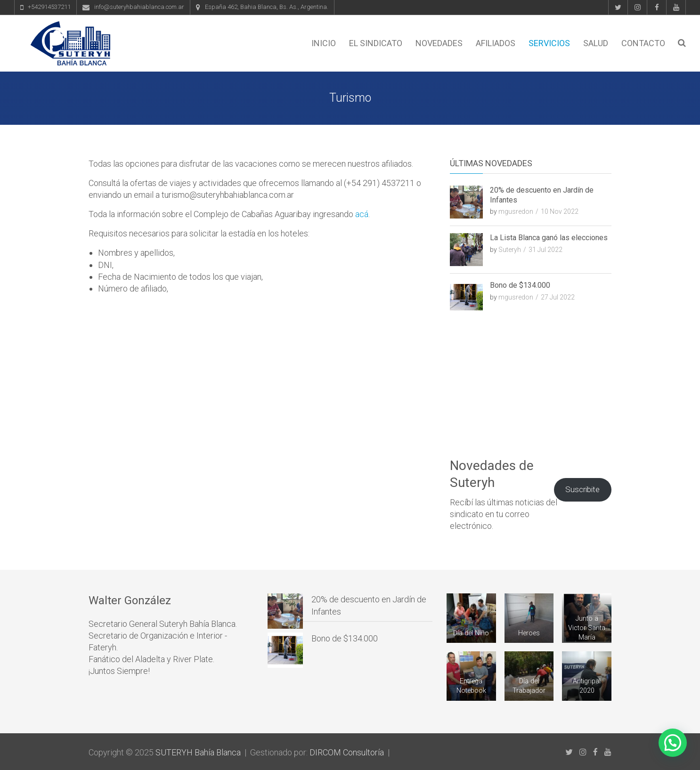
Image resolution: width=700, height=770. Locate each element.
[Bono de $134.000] (285, 650)
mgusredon (516, 211)
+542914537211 (49, 7)
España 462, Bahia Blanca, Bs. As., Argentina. (267, 7)
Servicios (549, 43)
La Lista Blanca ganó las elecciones (549, 238)
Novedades (439, 43)
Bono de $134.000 (520, 285)
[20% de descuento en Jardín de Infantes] (285, 611)
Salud (596, 43)
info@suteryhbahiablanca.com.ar (139, 7)
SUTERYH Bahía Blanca (198, 752)
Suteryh (510, 250)
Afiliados (496, 43)
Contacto (643, 43)
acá (362, 214)
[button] (673, 743)
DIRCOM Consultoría (347, 752)
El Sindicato (376, 43)
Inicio (324, 43)
